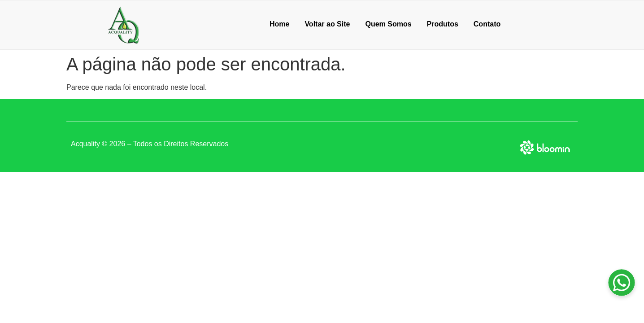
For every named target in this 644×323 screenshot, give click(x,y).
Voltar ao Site (327, 24)
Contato (487, 24)
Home (279, 24)
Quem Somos (388, 24)
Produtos (443, 24)
